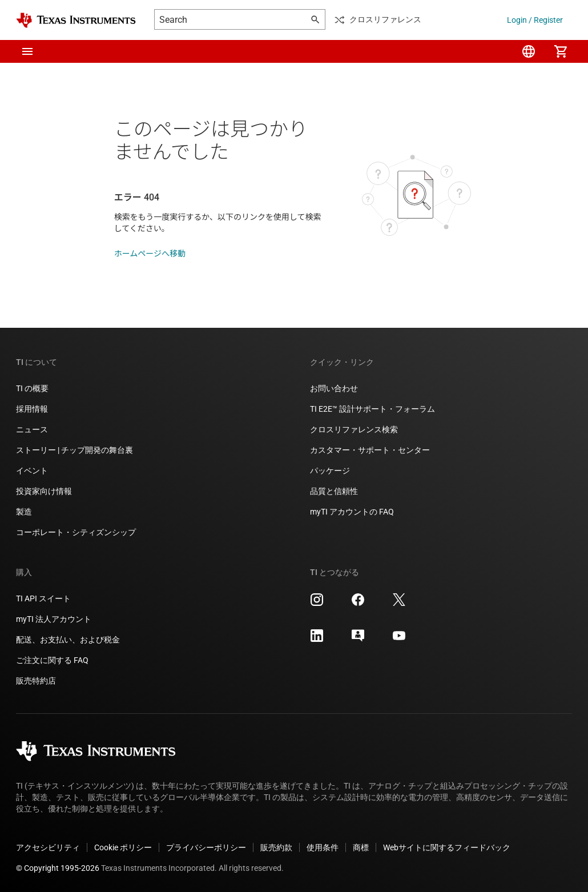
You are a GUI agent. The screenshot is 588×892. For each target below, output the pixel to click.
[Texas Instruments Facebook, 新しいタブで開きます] (358, 604)
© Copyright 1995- (58, 868)
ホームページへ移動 (150, 254)
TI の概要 (32, 388)
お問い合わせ (334, 388)
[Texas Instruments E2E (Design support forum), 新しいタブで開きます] (358, 640)
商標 (361, 847)
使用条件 (323, 847)
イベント (32, 471)
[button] (27, 51)
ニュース (32, 429)
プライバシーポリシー (206, 847)
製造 (24, 512)
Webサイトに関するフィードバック (447, 847)
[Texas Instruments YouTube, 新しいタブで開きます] (399, 640)
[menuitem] (529, 51)
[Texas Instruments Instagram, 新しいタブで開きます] (317, 604)
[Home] (76, 20)
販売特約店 (36, 681)
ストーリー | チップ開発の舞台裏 (74, 450)
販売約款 (276, 847)
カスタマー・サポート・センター (370, 450)
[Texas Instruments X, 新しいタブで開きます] (399, 604)
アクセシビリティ (48, 847)
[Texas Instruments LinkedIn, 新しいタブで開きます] (317, 640)
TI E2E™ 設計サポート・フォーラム (372, 409)
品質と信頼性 (334, 491)
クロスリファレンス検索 (354, 429)
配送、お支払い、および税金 (68, 640)
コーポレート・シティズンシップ (76, 532)
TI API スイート (43, 598)
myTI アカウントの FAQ (352, 512)
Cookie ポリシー (123, 847)
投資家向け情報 (44, 491)
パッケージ (330, 471)
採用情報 (32, 409)
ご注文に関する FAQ (52, 660)
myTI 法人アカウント (54, 619)
